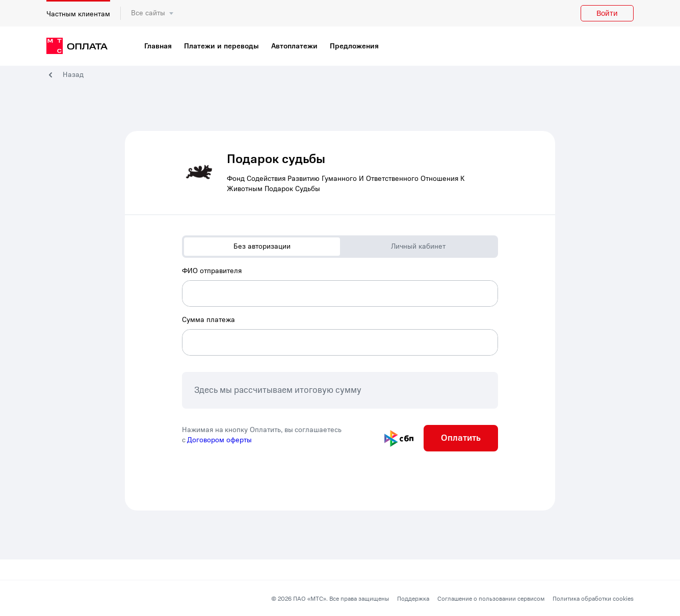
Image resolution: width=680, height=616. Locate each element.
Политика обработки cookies (593, 599)
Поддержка (413, 599)
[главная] (77, 46)
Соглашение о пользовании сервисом (491, 599)
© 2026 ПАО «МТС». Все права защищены (330, 599)
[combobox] (340, 286)
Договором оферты (219, 440)
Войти (607, 13)
